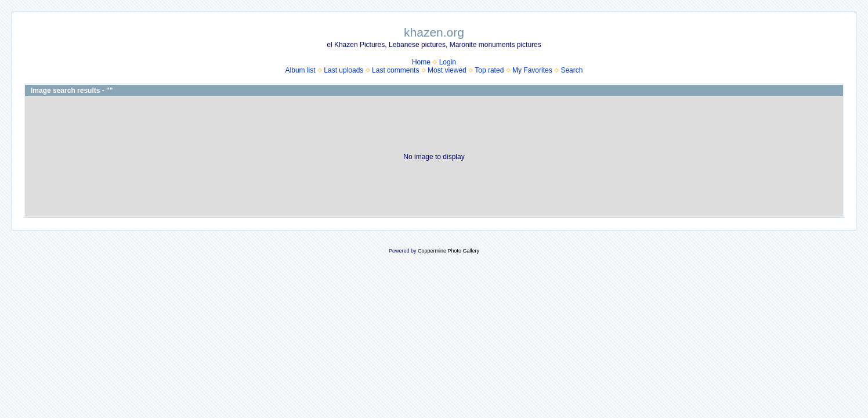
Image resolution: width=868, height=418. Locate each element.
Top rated (489, 70)
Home (421, 62)
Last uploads (343, 70)
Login (448, 62)
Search (572, 70)
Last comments (395, 70)
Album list (301, 70)
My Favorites (532, 70)
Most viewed (447, 70)
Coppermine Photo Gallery (449, 251)
